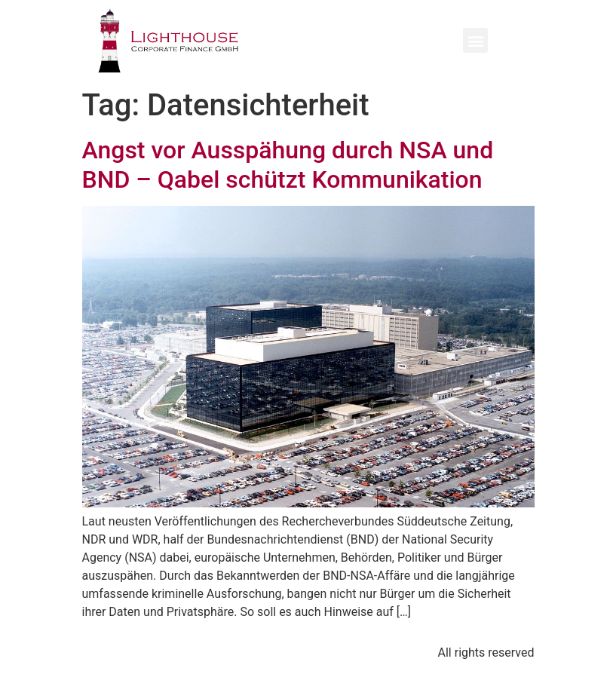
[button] (475, 40)
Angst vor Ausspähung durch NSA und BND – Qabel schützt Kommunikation (288, 164)
